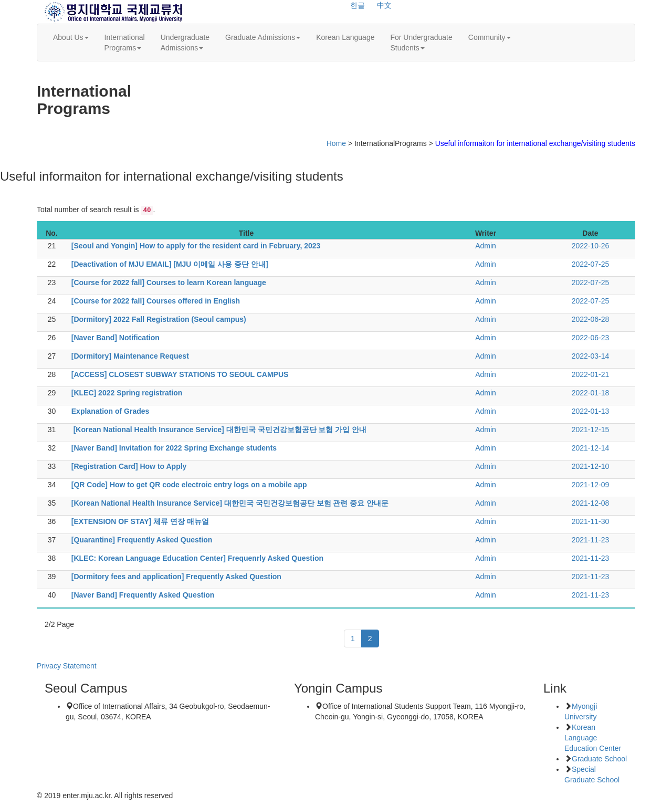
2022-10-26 (591, 246)
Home (336, 143)
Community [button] (490, 37)
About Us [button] (71, 37)
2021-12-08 (591, 503)
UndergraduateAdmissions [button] (185, 43)
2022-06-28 (591, 319)
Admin (486, 246)
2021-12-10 (591, 466)
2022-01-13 (591, 411)
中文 (384, 5)
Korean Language (345, 37)
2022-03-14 (591, 356)
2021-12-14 (591, 448)
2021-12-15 (591, 430)
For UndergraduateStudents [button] (421, 43)
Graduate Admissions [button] (263, 37)
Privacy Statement (67, 666)
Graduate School (599, 759)
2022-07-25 (591, 264)
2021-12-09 (591, 485)
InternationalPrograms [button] (125, 43)
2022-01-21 (591, 374)
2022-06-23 (591, 338)
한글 (358, 5)
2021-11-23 (591, 540)
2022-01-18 (591, 393)
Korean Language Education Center (593, 738)
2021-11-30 (591, 521)
